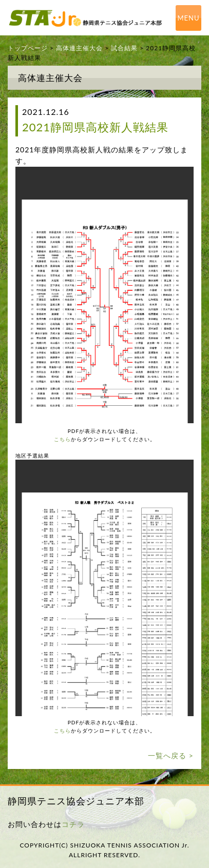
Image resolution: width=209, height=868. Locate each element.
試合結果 (124, 48)
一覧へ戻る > (171, 755)
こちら (62, 439)
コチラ (73, 824)
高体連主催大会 (79, 48)
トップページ (28, 48)
